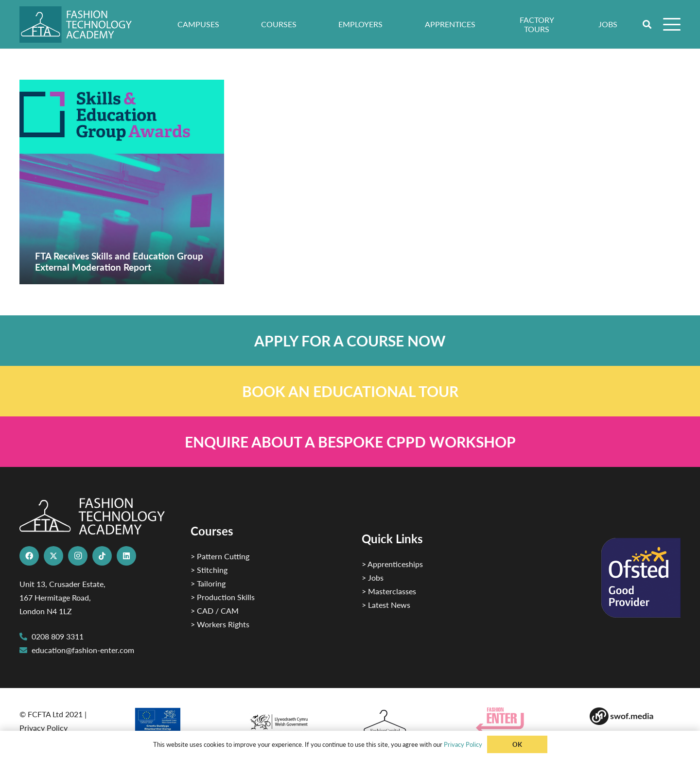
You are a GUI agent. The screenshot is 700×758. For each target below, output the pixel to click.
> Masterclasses (389, 591)
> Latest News (386, 605)
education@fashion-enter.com (83, 650)
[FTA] (82, 25)
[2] (179, 723)
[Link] (350, 341)
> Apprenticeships (392, 564)
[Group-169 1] (635, 716)
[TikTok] (102, 556)
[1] (293, 719)
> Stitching (209, 570)
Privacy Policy (44, 728)
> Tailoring (208, 583)
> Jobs (373, 577)
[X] (53, 556)
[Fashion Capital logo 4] (407, 722)
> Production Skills (223, 597)
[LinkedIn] (126, 556)
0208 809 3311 (58, 636)
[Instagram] (78, 556)
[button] (647, 24)
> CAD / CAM (215, 611)
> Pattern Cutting (220, 556)
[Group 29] (521, 720)
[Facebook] (29, 556)
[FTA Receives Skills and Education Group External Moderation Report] (122, 182)
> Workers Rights (220, 624)
